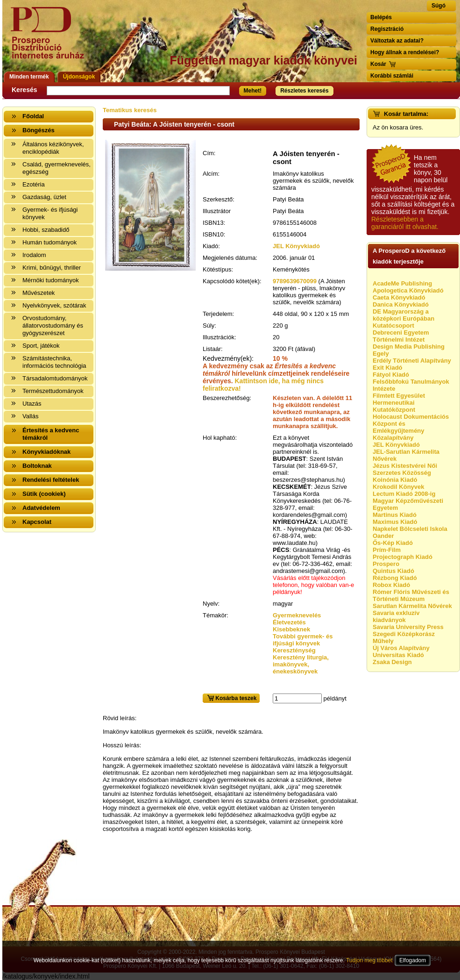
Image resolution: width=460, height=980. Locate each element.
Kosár (378, 64)
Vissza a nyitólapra (50, 39)
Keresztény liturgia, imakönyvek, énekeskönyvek (301, 664)
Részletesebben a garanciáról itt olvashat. (405, 223)
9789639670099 (295, 281)
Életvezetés (289, 622)
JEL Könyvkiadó (296, 246)
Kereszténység (294, 650)
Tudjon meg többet (369, 960)
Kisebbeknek (291, 629)
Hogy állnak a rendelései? (405, 52)
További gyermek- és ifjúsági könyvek (303, 640)
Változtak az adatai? (397, 41)
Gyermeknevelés (297, 615)
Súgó (439, 6)
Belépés (381, 17)
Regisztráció (387, 29)
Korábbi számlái (392, 76)
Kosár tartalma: (406, 114)
